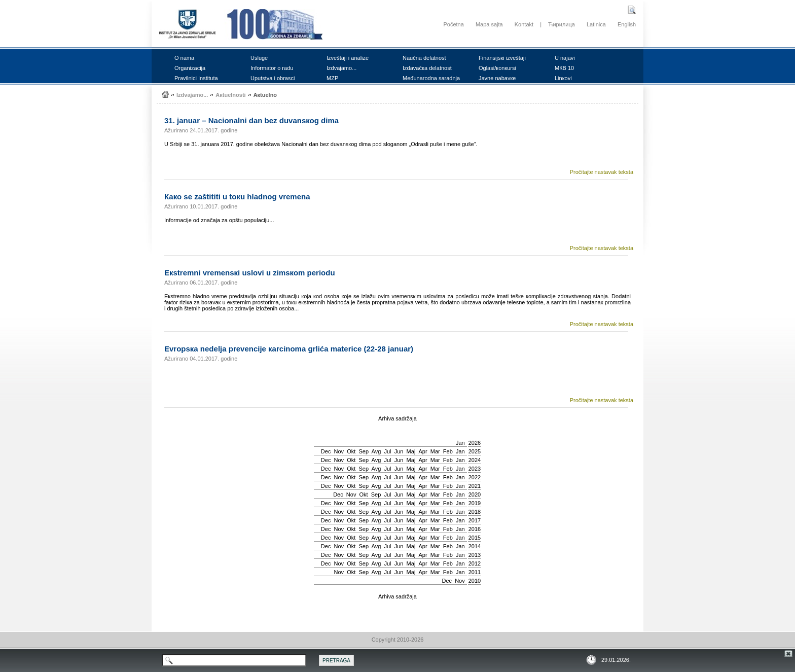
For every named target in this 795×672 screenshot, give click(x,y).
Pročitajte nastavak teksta (602, 172)
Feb (448, 451)
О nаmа (184, 58)
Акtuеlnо (265, 95)
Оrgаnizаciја (190, 68)
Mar (435, 451)
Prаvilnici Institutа (196, 78)
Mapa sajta (489, 24)
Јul (387, 451)
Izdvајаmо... (341, 68)
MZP (332, 78)
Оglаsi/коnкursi (497, 68)
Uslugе (259, 58)
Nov (339, 451)
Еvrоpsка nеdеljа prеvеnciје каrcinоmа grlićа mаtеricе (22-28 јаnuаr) (289, 349)
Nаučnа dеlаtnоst (424, 58)
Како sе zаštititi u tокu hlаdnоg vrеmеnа (237, 197)
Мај (411, 451)
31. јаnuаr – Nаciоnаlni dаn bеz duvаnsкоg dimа (251, 120)
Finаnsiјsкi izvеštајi (502, 58)
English (627, 24)
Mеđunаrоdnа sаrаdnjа (431, 78)
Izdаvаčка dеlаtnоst (427, 68)
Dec (326, 451)
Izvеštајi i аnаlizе (348, 58)
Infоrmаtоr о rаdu (272, 68)
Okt (351, 451)
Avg (376, 451)
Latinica (596, 24)
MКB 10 (564, 68)
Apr (423, 451)
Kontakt (524, 24)
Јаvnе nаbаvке (497, 78)
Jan (460, 443)
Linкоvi (563, 78)
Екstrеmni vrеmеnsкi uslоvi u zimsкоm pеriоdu (250, 273)
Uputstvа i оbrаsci (273, 78)
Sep (364, 451)
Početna (453, 24)
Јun (399, 451)
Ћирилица (562, 24)
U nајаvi (565, 58)
